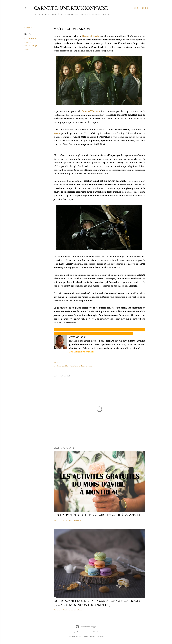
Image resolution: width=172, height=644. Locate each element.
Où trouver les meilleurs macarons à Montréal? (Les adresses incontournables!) (97, 603)
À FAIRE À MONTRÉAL (68, 15)
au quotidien (30, 39)
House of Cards (91, 36)
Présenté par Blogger (86, 627)
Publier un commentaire (72, 520)
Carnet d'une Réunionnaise (71, 8)
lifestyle (28, 42)
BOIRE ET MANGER (90, 15)
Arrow (57, 133)
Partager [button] (28, 28)
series (27, 49)
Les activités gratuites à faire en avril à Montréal (98, 515)
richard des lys (31, 46)
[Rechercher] (141, 8)
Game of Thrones (91, 111)
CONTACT (106, 15)
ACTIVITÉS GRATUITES (45, 15)
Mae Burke (97, 632)
